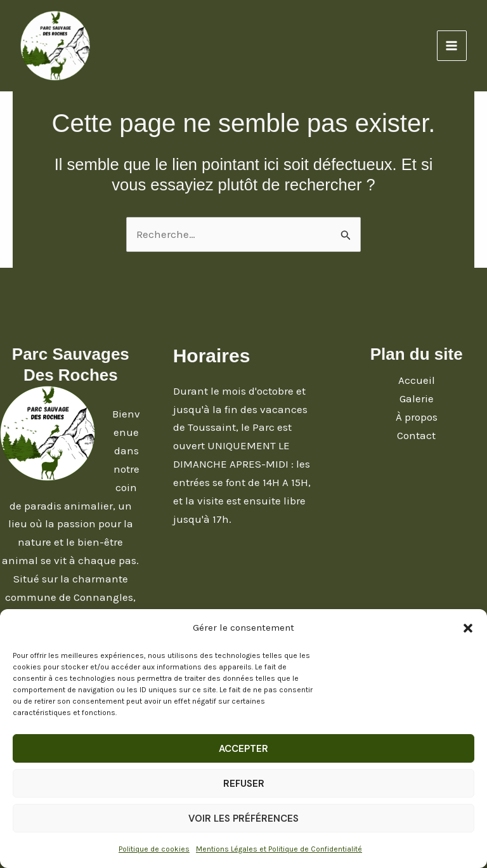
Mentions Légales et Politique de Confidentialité (279, 849)
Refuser (244, 784)
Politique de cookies (154, 849)
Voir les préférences (243, 819)
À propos (417, 417)
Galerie (417, 398)
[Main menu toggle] (452, 46)
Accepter (243, 749)
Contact (416, 435)
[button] (468, 628)
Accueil (417, 380)
